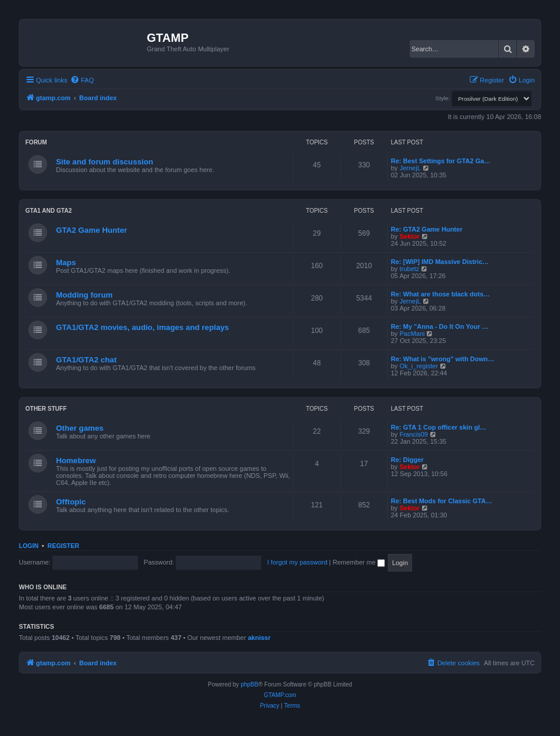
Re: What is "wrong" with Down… (442, 359)
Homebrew (76, 461)
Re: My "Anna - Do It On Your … (440, 326)
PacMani (412, 334)
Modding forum (84, 295)
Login (29, 546)
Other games (80, 428)
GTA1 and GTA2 (49, 211)
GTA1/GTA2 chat (86, 360)
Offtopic (71, 502)
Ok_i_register (419, 366)
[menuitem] (82, 80)
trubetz (410, 269)
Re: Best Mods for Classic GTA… (442, 501)
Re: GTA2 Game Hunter (426, 229)
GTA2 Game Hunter (92, 230)
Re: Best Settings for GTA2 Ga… (441, 161)
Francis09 (414, 434)
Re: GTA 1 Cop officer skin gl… (439, 427)
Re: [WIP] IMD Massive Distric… (440, 262)
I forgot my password (297, 562)
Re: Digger (407, 460)
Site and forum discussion (105, 162)
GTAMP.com (280, 695)
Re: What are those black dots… (440, 294)
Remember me (359, 562)
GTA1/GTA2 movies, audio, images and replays (142, 327)
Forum (36, 142)
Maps (66, 263)
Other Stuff (46, 409)
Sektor (410, 236)
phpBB (249, 684)
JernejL (410, 168)
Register (64, 546)
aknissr (259, 638)
